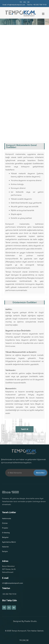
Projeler (5, 528)
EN (24, 640)
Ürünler (5, 523)
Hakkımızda (7, 518)
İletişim (5, 551)
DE (27, 640)
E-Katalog (6, 533)
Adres (5, 561)
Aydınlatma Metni (9, 542)
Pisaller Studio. (31, 621)
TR (20, 640)
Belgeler (5, 537)
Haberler (5, 547)
